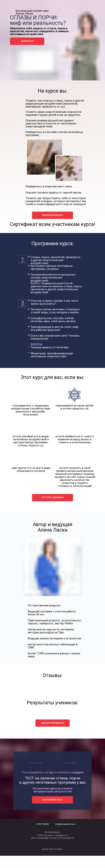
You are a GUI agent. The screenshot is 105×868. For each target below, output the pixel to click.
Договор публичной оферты (53, 849)
